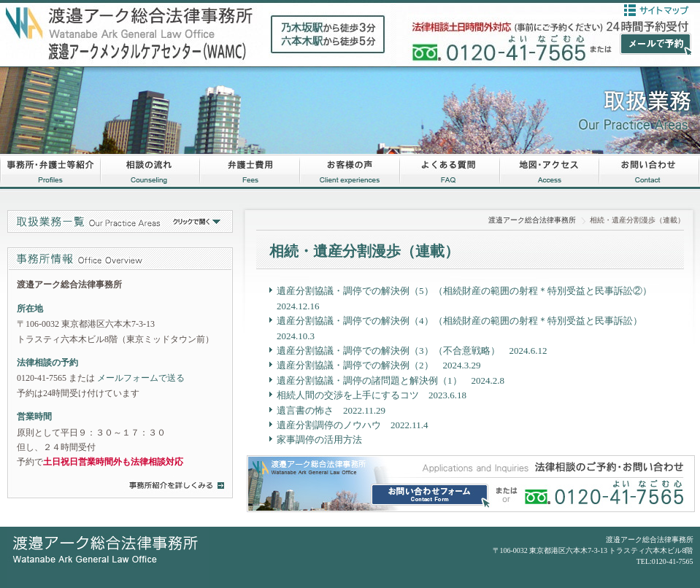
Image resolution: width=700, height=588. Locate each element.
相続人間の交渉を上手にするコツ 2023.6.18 (372, 395)
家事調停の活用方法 (319, 440)
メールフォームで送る (141, 378)
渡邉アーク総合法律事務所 (532, 220)
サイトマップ (656, 10)
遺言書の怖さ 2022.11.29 (331, 410)
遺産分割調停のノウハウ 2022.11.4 (353, 425)
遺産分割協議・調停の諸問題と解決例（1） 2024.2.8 (391, 380)
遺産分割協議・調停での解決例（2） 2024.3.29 (379, 365)
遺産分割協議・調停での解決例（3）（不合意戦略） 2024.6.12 (412, 351)
